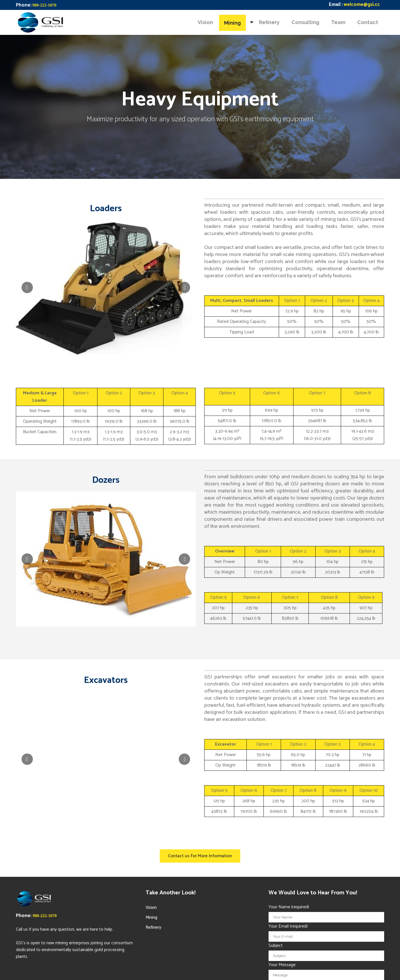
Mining (151, 917)
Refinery (153, 927)
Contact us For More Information (200, 856)
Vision (151, 908)
